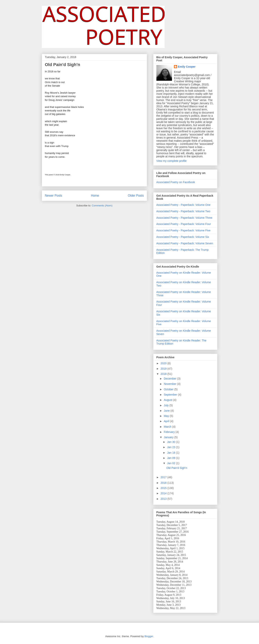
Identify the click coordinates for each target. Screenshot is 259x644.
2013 (164, 499)
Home (95, 196)
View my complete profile (172, 161)
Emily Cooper (187, 67)
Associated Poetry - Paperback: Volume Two (183, 211)
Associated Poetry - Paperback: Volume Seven (185, 243)
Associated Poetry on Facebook (176, 182)
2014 (164, 493)
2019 (164, 369)
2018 (164, 374)
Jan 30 (172, 442)
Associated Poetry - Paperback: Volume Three (184, 218)
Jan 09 (172, 458)
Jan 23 (172, 447)
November (170, 384)
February (170, 432)
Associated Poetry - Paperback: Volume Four (184, 224)
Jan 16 (172, 453)
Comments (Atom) (102, 206)
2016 (164, 483)
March (168, 427)
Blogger (149, 636)
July (167, 405)
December (170, 379)
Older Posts (136, 196)
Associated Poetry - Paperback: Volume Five (183, 230)
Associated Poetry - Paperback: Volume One (183, 205)
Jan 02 (172, 463)
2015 (164, 488)
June (167, 411)
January (169, 437)
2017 (164, 477)
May (167, 416)
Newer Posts (54, 196)
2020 (164, 363)
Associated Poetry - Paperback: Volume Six (183, 237)
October (169, 389)
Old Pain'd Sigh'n (63, 65)
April (167, 421)
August (168, 400)
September (171, 395)
